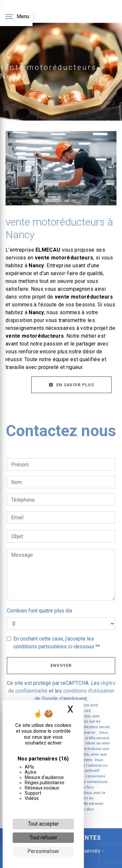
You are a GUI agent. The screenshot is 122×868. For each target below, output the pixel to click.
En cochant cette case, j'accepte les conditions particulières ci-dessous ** (57, 643)
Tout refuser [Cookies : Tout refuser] (43, 838)
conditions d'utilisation (89, 691)
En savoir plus (71, 385)
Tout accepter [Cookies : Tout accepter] (43, 824)
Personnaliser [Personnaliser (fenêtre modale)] (43, 851)
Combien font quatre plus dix (40, 611)
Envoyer (61, 665)
